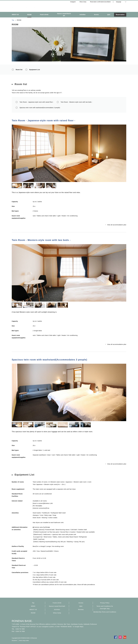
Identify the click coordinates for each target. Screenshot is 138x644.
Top (33, 603)
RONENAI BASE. (22, 621)
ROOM (33, 613)
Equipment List (33, 70)
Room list (17, 70)
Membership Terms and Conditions (105, 612)
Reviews (81, 610)
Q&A (81, 606)
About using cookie (24, 641)
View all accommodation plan (116, 225)
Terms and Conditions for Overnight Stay (105, 607)
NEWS (33, 606)
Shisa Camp (57, 613)
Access (81, 603)
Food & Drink (57, 603)
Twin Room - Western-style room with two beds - (75, 102)
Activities (57, 610)
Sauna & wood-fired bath (57, 606)
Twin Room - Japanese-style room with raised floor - (35, 102)
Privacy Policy (105, 603)
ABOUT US (33, 610)
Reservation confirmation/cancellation (100, 2)
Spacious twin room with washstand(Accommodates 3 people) (38, 108)
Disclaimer (14, 641)
